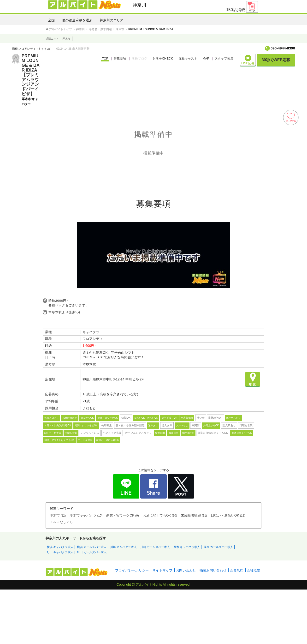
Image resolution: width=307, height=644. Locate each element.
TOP (105, 58)
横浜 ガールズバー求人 (92, 547)
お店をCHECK (163, 58)
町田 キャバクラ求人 (60, 552)
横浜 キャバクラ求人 (60, 547)
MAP (206, 58)
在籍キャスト (188, 58)
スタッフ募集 (224, 58)
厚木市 (66, 39)
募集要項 (120, 58)
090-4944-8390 (283, 48)
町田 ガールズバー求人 (92, 552)
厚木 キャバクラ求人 (187, 547)
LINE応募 (248, 60)
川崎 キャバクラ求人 (123, 547)
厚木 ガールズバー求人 (218, 547)
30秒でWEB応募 (276, 60)
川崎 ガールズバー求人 (155, 547)
